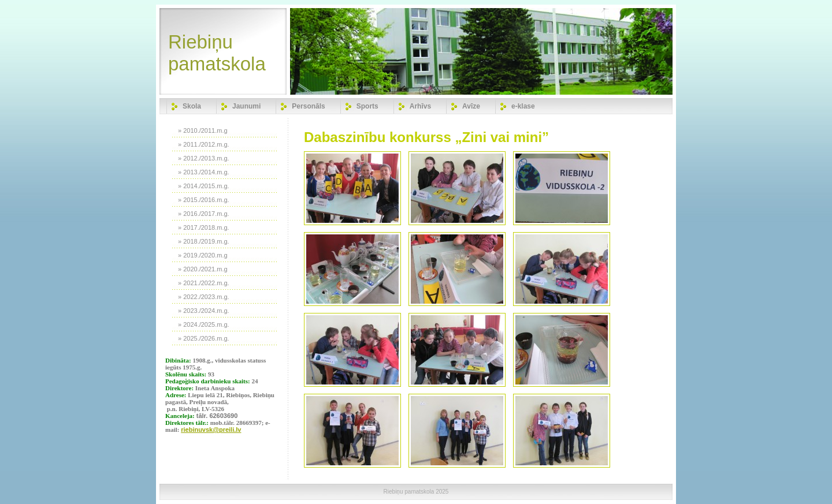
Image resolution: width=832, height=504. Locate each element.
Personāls (308, 106)
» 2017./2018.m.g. (204, 227)
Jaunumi (246, 106)
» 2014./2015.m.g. (204, 186)
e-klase (523, 106)
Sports (367, 106)
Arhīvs (420, 106)
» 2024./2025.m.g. (204, 324)
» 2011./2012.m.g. (204, 144)
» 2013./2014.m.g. (204, 172)
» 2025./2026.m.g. (204, 338)
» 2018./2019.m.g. (204, 241)
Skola (192, 106)
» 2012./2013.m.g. (204, 158)
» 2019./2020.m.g (203, 255)
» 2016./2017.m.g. (204, 214)
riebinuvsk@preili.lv (211, 430)
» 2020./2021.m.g (203, 269)
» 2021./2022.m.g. (204, 283)
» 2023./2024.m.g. (204, 311)
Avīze (471, 106)
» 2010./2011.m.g (203, 130)
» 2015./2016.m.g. (204, 200)
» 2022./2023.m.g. (204, 297)
